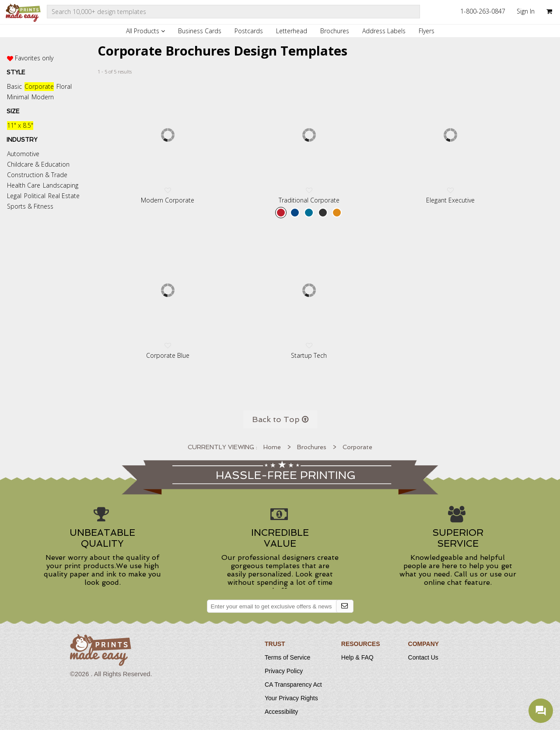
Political (35, 196)
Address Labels (384, 31)
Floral (64, 86)
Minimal (18, 97)
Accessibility (281, 712)
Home (272, 447)
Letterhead (292, 31)
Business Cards (200, 31)
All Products (145, 31)
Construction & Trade (37, 175)
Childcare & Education (38, 164)
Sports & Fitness (30, 206)
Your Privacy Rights (291, 698)
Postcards (249, 31)
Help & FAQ (357, 657)
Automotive (23, 154)
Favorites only (34, 58)
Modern (43, 97)
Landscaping (61, 185)
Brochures (335, 31)
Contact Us (423, 657)
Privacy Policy (284, 671)
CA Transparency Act (293, 685)
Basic (14, 86)
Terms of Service (287, 657)
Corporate (39, 86)
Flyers (427, 31)
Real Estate (64, 196)
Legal (14, 196)
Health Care (24, 185)
